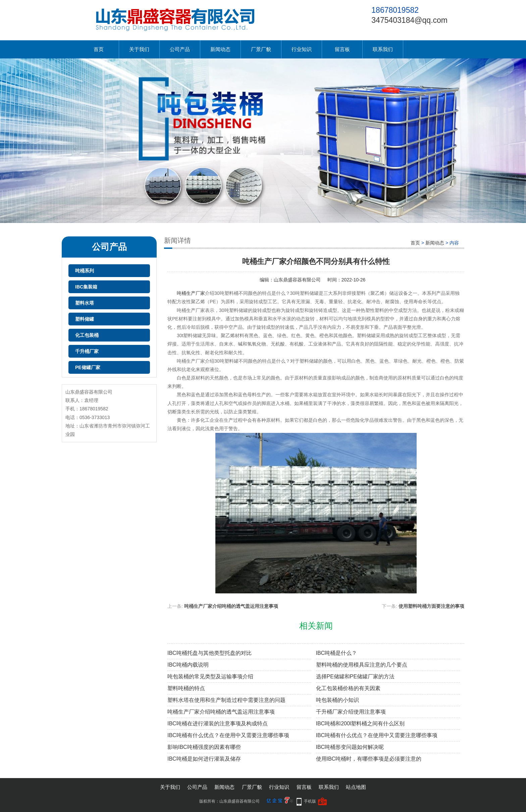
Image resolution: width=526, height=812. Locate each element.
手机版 (310, 801)
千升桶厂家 (87, 351)
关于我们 (139, 49)
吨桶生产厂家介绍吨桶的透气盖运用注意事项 (231, 606)
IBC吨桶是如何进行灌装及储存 (204, 759)
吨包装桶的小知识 (337, 700)
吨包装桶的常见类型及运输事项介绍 (210, 676)
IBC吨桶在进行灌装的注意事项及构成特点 (218, 724)
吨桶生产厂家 (191, 293)
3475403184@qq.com (409, 20)
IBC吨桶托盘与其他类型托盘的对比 (209, 653)
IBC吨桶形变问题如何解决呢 (350, 747)
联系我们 (383, 49)
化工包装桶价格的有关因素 (348, 688)
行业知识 (302, 49)
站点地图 (356, 787)
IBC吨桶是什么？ (337, 653)
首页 (99, 49)
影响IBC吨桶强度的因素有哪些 (204, 747)
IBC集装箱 (86, 287)
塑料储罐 (85, 319)
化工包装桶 (87, 335)
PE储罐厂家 (88, 367)
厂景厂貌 (261, 49)
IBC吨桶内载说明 (188, 665)
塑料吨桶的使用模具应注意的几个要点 (362, 665)
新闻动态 (220, 49)
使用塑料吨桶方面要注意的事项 (431, 606)
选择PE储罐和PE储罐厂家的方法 (355, 676)
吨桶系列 (85, 271)
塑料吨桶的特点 (186, 688)
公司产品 (180, 49)
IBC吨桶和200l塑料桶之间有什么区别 (360, 724)
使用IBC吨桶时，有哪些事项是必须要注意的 (369, 759)
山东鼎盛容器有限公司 (297, 280)
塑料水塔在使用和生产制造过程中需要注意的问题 (226, 700)
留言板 (342, 49)
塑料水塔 (85, 303)
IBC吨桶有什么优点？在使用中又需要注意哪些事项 (228, 735)
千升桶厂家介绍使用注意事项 (351, 712)
